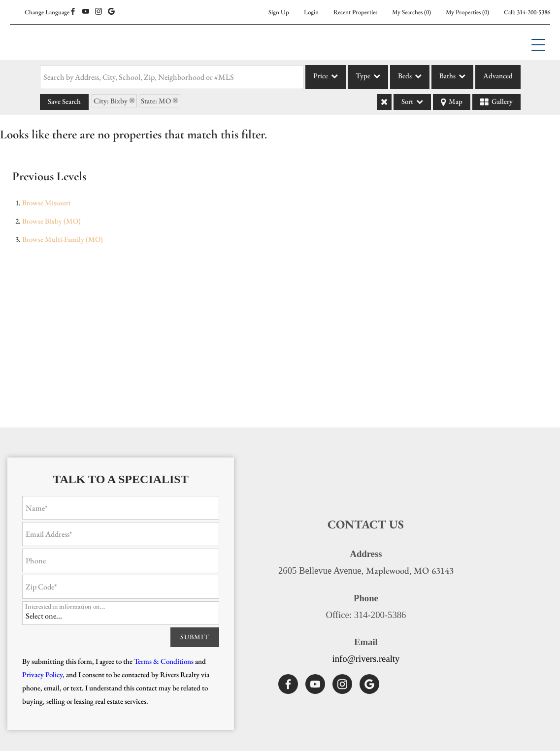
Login (311, 12)
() (412, 12)
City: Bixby (111, 101)
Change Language (47, 12)
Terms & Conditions (164, 661)
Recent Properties (355, 12)
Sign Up (279, 12)
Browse (46, 203)
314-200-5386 (533, 12)
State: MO (156, 101)
